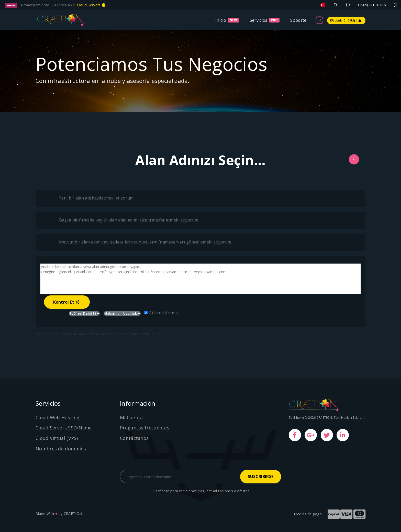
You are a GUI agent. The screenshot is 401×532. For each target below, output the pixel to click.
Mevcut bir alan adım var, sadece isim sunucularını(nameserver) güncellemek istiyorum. (140, 242)
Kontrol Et (66, 302)
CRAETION (73, 513)
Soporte (298, 20)
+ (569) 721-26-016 (372, 5)
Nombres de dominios (61, 449)
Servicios (259, 20)
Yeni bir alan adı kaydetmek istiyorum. (91, 198)
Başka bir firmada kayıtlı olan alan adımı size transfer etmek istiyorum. (124, 220)
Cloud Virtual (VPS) (57, 438)
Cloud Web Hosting (57, 417)
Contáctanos (134, 438)
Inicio (221, 20)
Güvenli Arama (161, 313)
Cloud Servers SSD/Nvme (64, 428)
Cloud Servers (91, 5)
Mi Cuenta (131, 417)
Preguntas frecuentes (145, 428)
